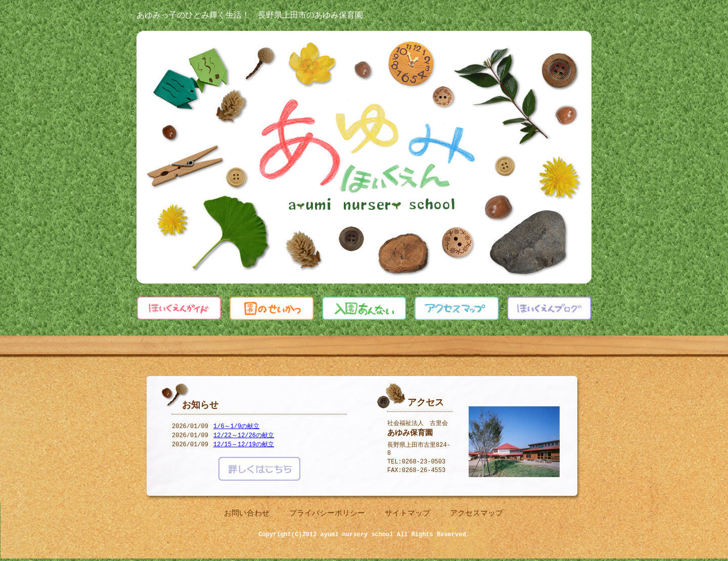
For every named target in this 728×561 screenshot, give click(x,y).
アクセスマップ (476, 514)
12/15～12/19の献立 (244, 446)
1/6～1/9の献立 (236, 427)
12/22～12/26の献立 (244, 436)
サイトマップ (407, 514)
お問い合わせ (247, 514)
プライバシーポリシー (327, 514)
